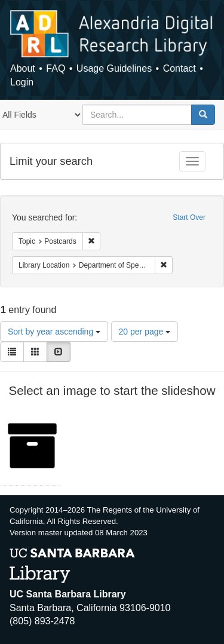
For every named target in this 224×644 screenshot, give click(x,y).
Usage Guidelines (114, 68)
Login (22, 82)
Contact (179, 68)
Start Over (189, 217)
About (23, 68)
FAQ (56, 68)
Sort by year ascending (54, 332)
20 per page (145, 332)
